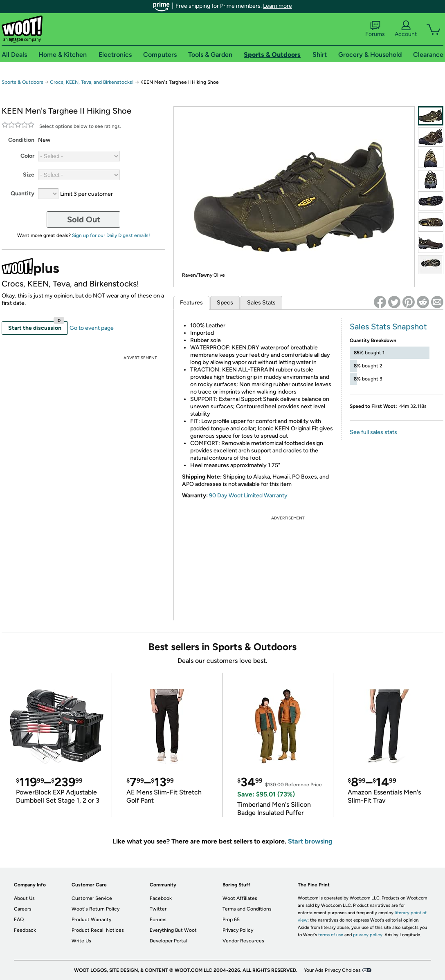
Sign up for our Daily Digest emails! (111, 235)
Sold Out (84, 219)
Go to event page (92, 328)
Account (406, 29)
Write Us (81, 941)
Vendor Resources (243, 941)
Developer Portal (168, 941)
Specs (225, 303)
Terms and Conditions (247, 909)
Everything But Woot (173, 930)
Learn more (278, 6)
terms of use (331, 935)
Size (29, 175)
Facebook (161, 898)
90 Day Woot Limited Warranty (248, 496)
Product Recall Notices (98, 930)
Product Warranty (91, 920)
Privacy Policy (238, 930)
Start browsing (310, 841)
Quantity (22, 194)
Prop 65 (231, 920)
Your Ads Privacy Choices (332, 970)
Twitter (158, 909)
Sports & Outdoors (22, 82)
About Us (24, 898)
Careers (23, 909)
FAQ (19, 920)
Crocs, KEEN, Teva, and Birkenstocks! (92, 82)
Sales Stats (261, 303)
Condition (21, 140)
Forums (375, 29)
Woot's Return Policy (96, 909)
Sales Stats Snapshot (388, 327)
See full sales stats (373, 432)
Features (191, 303)
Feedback (25, 930)
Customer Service (92, 898)
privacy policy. (368, 935)
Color (27, 156)
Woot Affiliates (240, 898)
